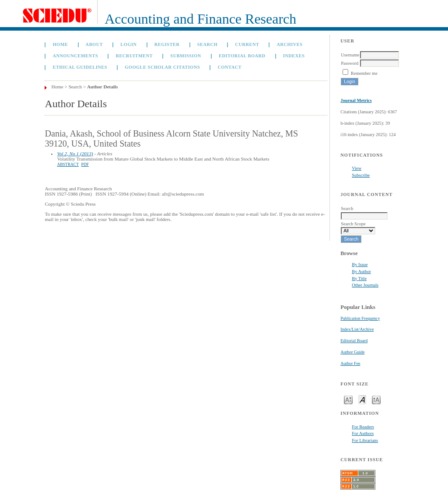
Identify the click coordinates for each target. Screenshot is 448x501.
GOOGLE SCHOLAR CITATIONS (162, 67)
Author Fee (350, 363)
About (94, 44)
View (357, 168)
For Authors (363, 433)
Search (207, 44)
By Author (361, 272)
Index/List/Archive (357, 329)
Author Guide (352, 352)
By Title (359, 279)
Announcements (75, 56)
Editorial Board (354, 341)
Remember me (364, 73)
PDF (85, 165)
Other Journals (365, 285)
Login (128, 44)
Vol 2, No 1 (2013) (75, 154)
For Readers (363, 427)
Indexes (294, 56)
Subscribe (361, 175)
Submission (185, 56)
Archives (290, 44)
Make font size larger (376, 399)
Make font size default (362, 399)
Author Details (102, 87)
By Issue (360, 265)
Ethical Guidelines (80, 67)
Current (247, 44)
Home (60, 44)
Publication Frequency (360, 318)
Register (167, 44)
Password (350, 63)
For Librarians (365, 440)
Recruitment (134, 56)
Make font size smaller (348, 399)
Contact (229, 67)
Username (350, 55)
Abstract (68, 165)
